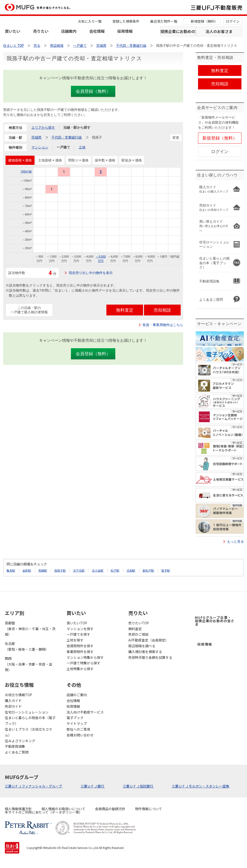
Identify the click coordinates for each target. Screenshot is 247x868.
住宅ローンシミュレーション (27, 712)
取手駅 (166, 571)
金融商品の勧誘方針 (110, 809)
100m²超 (26, 172)
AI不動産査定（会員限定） (148, 640)
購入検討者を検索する (145, 652)
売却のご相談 (138, 634)
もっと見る (235, 541)
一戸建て (63, 147)
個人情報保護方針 (18, 809)
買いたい (13, 31)
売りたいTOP (139, 623)
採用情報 (125, 31)
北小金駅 (98, 571)
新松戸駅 (148, 571)
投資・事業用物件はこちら (163, 325)
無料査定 (135, 629)
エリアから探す (43, 127)
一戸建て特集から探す (83, 663)
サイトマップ (77, 723)
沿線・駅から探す (77, 127)
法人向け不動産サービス (85, 712)
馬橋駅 (43, 571)
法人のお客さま (219, 31)
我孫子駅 (60, 571)
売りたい (41, 31)
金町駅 (27, 571)
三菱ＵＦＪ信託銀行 (138, 786)
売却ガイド (13, 706)
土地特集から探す (80, 669)
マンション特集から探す (85, 657)
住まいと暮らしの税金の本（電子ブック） (30, 721)
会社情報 (97, 31)
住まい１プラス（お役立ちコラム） (28, 732)
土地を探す (75, 640)
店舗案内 (69, 31)
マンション (40, 147)
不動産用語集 (15, 746)
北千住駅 (79, 571)
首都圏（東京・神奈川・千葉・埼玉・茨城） (30, 629)
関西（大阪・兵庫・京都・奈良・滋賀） (28, 664)
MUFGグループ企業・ (215, 621)
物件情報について (149, 809)
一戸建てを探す (78, 634)
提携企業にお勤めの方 (178, 31)
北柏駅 (131, 571)
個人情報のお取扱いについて (63, 809)
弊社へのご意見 (78, 729)
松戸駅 (115, 571)
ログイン (233, 21)
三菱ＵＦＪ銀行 (93, 786)
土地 (82, 147)
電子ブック (75, 718)
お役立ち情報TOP (18, 695)
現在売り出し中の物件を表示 (91, 273)
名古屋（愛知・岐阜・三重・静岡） (27, 646)
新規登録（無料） (204, 21)
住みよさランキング (20, 741)
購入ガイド (13, 701)
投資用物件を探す (80, 646)
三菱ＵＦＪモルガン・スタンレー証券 (201, 786)
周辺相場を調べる (142, 646)
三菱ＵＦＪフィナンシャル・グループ (34, 786)
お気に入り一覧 (90, 21)
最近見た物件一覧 (164, 21)
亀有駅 (11, 571)
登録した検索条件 (126, 21)
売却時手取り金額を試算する (150, 657)
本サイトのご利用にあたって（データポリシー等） (44, 812)
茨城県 (36, 137)
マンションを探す (80, 629)
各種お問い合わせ (80, 735)
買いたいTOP (77, 623)
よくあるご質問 (17, 752)
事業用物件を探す (80, 652)
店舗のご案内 (77, 695)
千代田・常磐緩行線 (67, 137)
